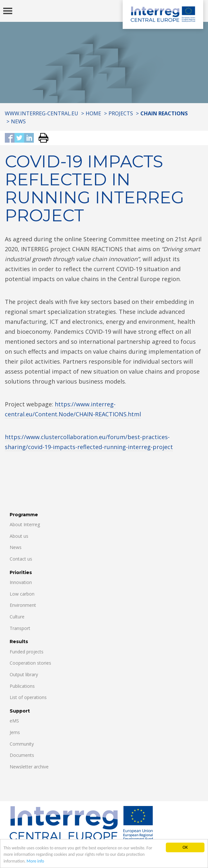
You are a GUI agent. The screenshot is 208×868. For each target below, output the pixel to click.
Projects (121, 113)
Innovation (21, 582)
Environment (23, 605)
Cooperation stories (30, 663)
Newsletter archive (29, 767)
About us (19, 536)
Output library (24, 674)
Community (22, 744)
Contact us (21, 559)
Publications (22, 686)
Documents (22, 755)
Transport (20, 628)
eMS (14, 721)
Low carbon (22, 594)
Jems (15, 732)
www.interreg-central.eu (42, 113)
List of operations (28, 697)
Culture (17, 617)
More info (35, 861)
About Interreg (25, 524)
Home (93, 113)
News (18, 121)
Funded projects (27, 652)
